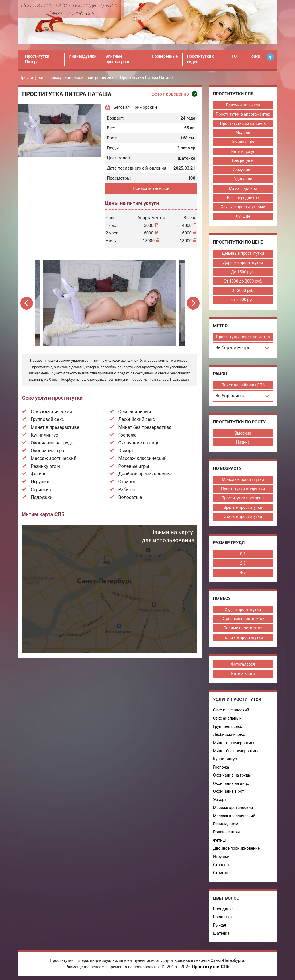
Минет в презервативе (55, 427)
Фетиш (38, 474)
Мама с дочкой (243, 188)
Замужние (243, 170)
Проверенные (165, 56)
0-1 (243, 554)
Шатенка (221, 933)
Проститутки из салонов (243, 123)
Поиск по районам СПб (243, 385)
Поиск (254, 56)
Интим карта (243, 674)
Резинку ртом (45, 466)
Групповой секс (47, 419)
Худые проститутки (243, 610)
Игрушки (40, 482)
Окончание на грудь (52, 443)
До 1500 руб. (243, 272)
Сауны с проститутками (243, 207)
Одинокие (243, 179)
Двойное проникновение (145, 474)
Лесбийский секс (137, 419)
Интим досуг (243, 151)
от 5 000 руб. (243, 300)
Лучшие (243, 216)
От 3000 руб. (243, 291)
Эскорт (126, 451)
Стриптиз (41, 490)
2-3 (243, 563)
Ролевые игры (134, 466)
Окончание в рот (49, 451)
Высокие (243, 433)
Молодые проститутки (243, 479)
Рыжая (220, 925)
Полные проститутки (243, 628)
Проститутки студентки (243, 489)
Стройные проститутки (243, 619)
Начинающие (243, 142)
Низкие (243, 442)
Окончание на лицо (139, 443)
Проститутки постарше (243, 498)
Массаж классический (143, 458)
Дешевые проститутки (243, 253)
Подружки (42, 497)
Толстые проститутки (243, 637)
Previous (27, 303)
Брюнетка (222, 917)
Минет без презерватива (145, 427)
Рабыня (127, 490)
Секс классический (51, 412)
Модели (243, 133)
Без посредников (243, 198)
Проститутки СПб (210, 967)
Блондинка (223, 909)
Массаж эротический (54, 458)
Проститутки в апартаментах (243, 114)
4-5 (243, 572)
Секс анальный (135, 412)
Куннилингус (44, 435)
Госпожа (128, 435)
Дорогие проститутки (243, 263)
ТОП (235, 56)
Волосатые (130, 497)
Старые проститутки (243, 516)
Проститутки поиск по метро (243, 337)
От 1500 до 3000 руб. (243, 281)
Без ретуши (243, 160)
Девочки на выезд (243, 105)
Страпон (127, 482)
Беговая (121, 107)
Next (193, 303)
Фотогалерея (243, 664)
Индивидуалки (83, 56)
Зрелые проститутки (243, 507)
